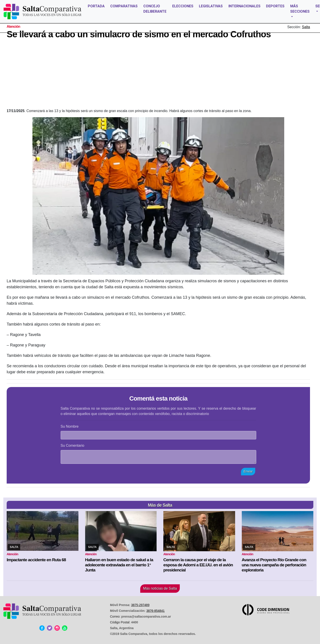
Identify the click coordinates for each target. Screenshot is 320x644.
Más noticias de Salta (160, 588)
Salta (306, 27)
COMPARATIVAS (124, 6)
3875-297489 (140, 605)
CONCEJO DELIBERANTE (155, 9)
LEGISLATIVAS (211, 6)
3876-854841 (155, 611)
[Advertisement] (158, 75)
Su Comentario (73, 445)
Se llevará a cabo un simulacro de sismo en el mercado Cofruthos (139, 34)
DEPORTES (275, 6)
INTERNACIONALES (244, 6)
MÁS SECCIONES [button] (300, 9)
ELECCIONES (183, 6)
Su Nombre (70, 426)
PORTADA (96, 6)
